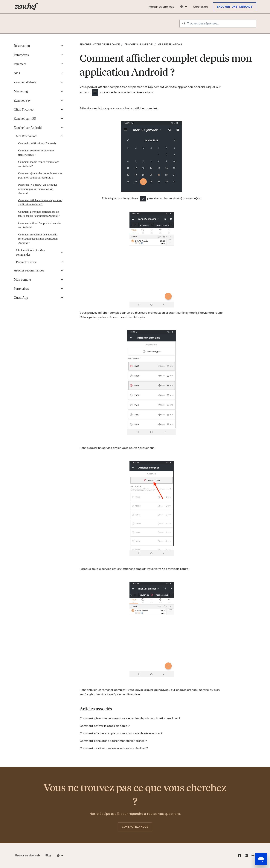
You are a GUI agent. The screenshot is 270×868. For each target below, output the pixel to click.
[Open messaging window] (261, 859)
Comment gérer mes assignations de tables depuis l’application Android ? (130, 718)
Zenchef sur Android (139, 44)
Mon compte (22, 280)
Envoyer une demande (235, 7)
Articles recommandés (29, 270)
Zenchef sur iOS (25, 119)
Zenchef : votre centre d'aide (100, 44)
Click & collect (24, 109)
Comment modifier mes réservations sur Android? (114, 748)
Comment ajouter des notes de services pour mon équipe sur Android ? (40, 175)
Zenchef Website (25, 82)
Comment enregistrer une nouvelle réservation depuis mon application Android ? (38, 239)
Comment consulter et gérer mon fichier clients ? (113, 741)
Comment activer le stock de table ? (105, 726)
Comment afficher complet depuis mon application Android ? (40, 202)
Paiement (20, 64)
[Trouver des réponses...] (218, 24)
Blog (48, 855)
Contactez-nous (135, 827)
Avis (17, 73)
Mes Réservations (170, 44)
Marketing (21, 91)
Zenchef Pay (22, 100)
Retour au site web (161, 7)
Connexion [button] (200, 7)
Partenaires (21, 289)
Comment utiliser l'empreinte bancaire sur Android (40, 225)
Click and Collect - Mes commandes (30, 252)
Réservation (22, 46)
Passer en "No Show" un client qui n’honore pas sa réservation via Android (38, 189)
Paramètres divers (27, 262)
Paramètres (21, 55)
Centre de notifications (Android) (37, 143)
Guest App (21, 298)
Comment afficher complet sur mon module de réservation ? (121, 733)
